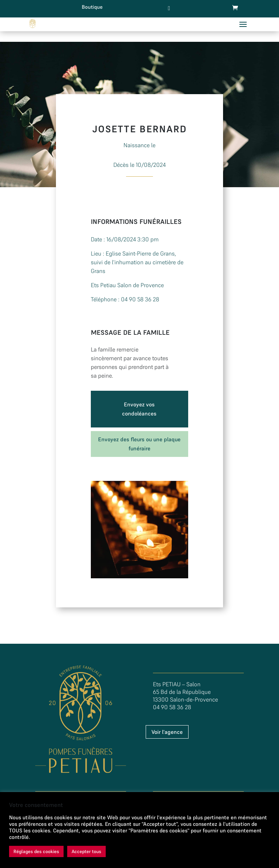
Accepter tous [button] (86, 851)
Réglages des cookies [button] (36, 851)
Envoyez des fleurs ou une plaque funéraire (139, 444)
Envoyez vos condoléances (139, 409)
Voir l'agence (167, 732)
